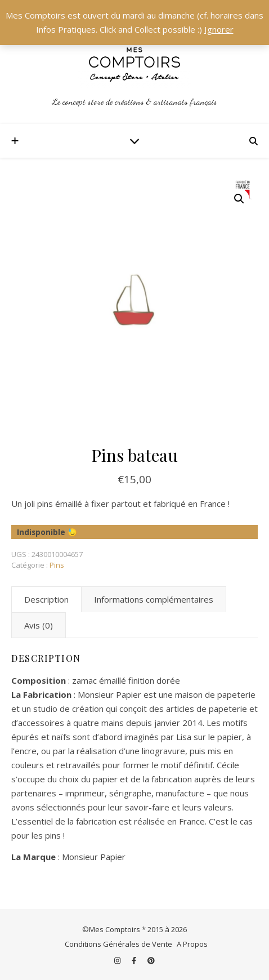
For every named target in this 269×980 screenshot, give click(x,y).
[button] (239, 199)
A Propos (192, 944)
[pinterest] (151, 960)
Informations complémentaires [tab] (154, 599)
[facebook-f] (135, 960)
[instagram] (118, 960)
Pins (57, 565)
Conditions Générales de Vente (118, 944)
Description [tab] (46, 599)
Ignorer (219, 29)
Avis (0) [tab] (39, 625)
